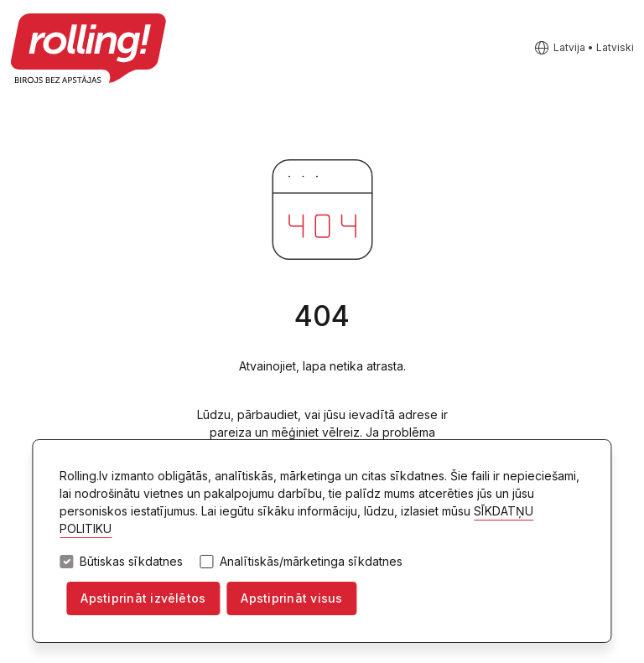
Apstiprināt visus (291, 598)
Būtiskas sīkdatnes (131, 562)
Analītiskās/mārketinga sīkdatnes (311, 562)
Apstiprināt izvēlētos (143, 598)
